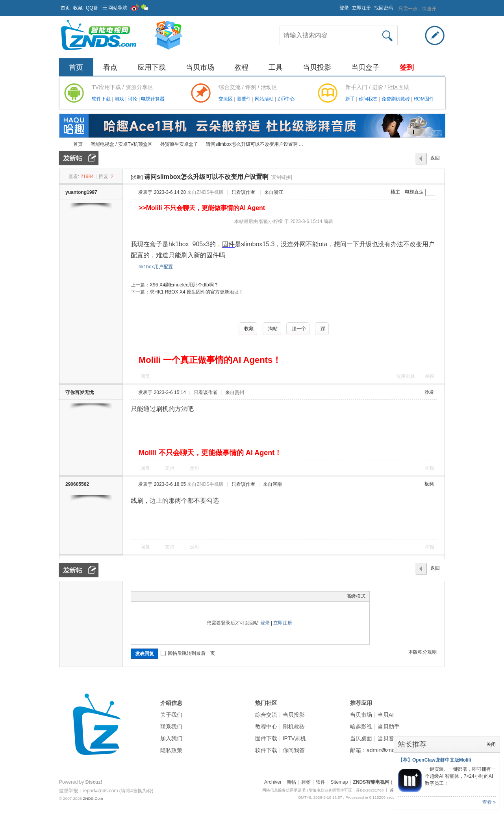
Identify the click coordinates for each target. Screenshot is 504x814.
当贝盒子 (365, 67)
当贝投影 (317, 67)
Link (165, 596)
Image (155, 596)
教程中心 (266, 727)
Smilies (194, 596)
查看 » (489, 802)
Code (184, 596)
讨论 (133, 99)
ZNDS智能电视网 (62, 144)
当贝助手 (389, 727)
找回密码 (384, 8)
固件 (228, 244)
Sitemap (339, 782)
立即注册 (361, 8)
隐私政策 (171, 750)
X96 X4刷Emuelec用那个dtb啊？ (184, 285)
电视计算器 (153, 99)
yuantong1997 (81, 192)
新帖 (291, 782)
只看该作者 (243, 192)
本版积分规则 (422, 652)
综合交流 (266, 715)
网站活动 (265, 99)
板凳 (429, 484)
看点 (110, 67)
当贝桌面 (361, 738)
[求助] (137, 177)
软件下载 (102, 99)
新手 (351, 99)
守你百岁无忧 (80, 392)
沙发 (429, 392)
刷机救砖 (294, 727)
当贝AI (386, 715)
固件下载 (266, 738)
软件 (321, 782)
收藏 (78, 8)
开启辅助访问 (336, 6)
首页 (65, 8)
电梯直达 (414, 192)
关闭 (491, 744)
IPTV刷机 (294, 738)
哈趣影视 (361, 727)
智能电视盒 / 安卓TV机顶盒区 (121, 144)
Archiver (273, 782)
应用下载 (152, 67)
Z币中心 (286, 99)
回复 (145, 376)
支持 (170, 468)
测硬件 (244, 99)
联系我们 (171, 727)
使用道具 (406, 376)
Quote (174, 596)
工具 (276, 67)
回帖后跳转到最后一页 (188, 653)
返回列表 (435, 160)
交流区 (226, 99)
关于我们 (171, 715)
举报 (430, 376)
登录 (344, 8)
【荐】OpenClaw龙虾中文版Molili (435, 760)
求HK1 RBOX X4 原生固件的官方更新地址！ (196, 292)
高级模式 (356, 596)
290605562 (77, 484)
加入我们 (171, 738)
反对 (195, 468)
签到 (407, 67)
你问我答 (369, 99)
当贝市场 (200, 67)
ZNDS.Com (93, 798)
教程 (241, 67)
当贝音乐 (389, 738)
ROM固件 (424, 99)
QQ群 (92, 8)
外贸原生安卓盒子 (179, 144)
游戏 (120, 99)
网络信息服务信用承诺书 (284, 790)
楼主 (395, 192)
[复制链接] (281, 177)
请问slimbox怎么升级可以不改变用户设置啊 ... (254, 144)
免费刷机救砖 (396, 99)
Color (145, 596)
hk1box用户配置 (156, 267)
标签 (306, 782)
